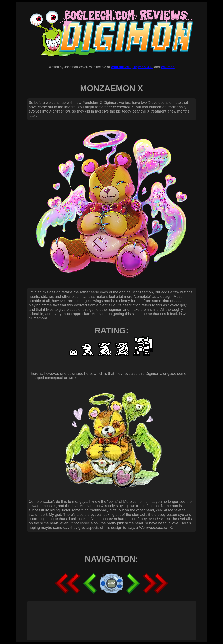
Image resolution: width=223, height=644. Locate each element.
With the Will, (121, 67)
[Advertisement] (104, 616)
